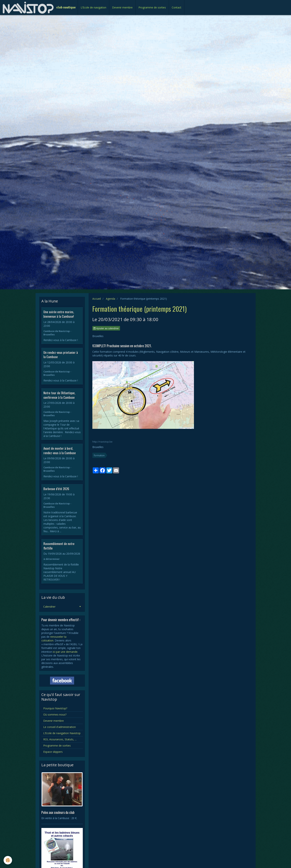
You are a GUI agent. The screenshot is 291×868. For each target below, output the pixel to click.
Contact (177, 7)
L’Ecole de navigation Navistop (62, 733)
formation (99, 455)
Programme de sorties (152, 7)
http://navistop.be (102, 442)
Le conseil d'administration (60, 727)
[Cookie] (8, 860)
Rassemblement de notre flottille (59, 546)
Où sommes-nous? (55, 714)
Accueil (97, 299)
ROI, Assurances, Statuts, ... (60, 739)
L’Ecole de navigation (93, 7)
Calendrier (49, 607)
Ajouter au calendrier (106, 328)
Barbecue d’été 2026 (56, 489)
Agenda (111, 299)
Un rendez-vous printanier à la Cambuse (61, 354)
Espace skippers (53, 752)
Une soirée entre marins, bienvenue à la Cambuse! (59, 314)
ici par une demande (65, 652)
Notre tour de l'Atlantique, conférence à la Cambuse (59, 395)
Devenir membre (122, 7)
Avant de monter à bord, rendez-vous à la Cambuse (60, 451)
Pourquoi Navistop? (55, 708)
